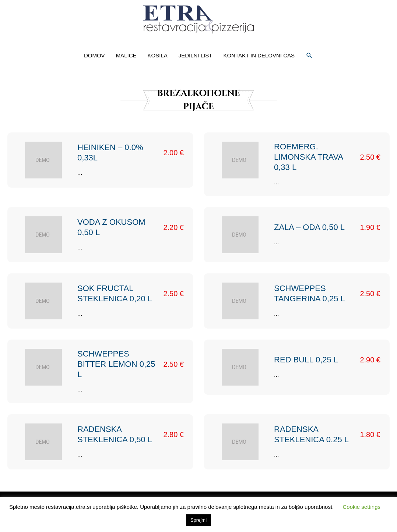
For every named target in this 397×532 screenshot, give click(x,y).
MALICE (126, 55)
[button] (309, 56)
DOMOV (94, 55)
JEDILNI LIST (196, 55)
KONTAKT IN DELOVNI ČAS (259, 55)
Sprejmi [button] (198, 520)
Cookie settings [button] (361, 507)
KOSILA (157, 55)
